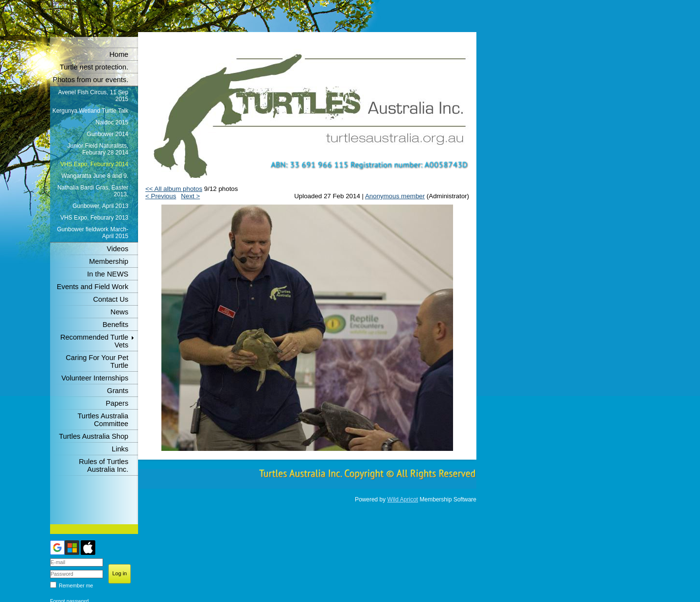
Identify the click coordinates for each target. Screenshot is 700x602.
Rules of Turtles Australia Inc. (104, 465)
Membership (109, 261)
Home (119, 54)
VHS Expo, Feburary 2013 (94, 218)
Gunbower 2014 (108, 134)
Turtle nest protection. (94, 67)
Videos (117, 249)
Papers (117, 403)
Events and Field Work (93, 287)
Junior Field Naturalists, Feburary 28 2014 (98, 149)
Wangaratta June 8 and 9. (95, 176)
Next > (190, 196)
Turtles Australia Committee (103, 420)
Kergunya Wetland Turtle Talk (90, 111)
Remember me (76, 585)
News (119, 312)
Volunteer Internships (95, 378)
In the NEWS (108, 274)
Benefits (115, 325)
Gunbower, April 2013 (100, 206)
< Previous (161, 196)
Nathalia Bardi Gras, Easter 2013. (93, 191)
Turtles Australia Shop (94, 436)
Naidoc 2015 (112, 122)
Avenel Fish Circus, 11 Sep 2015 (93, 96)
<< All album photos (174, 189)
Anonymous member (395, 196)
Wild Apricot (403, 499)
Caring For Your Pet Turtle (97, 361)
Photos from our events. (90, 80)
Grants (118, 391)
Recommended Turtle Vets (94, 341)
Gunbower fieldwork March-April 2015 (93, 233)
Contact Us (111, 299)
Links (120, 449)
